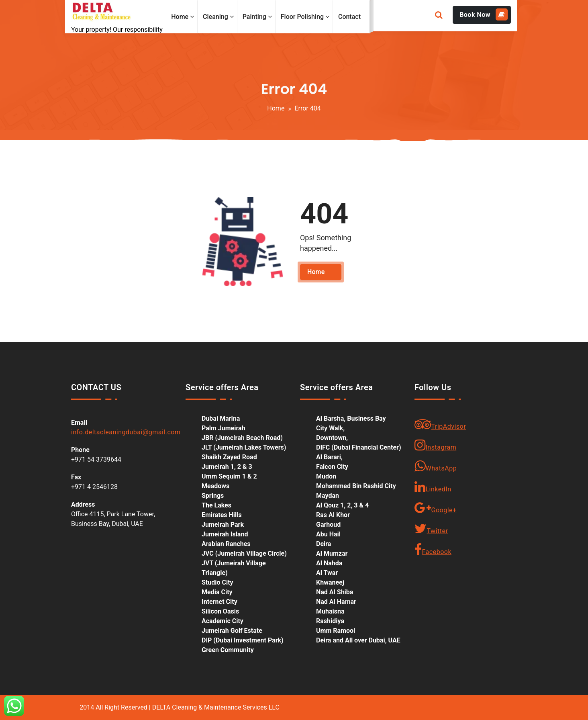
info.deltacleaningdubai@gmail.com (126, 432)
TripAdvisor (440, 424)
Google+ (436, 508)
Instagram (435, 445)
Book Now (484, 14)
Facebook (433, 550)
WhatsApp (436, 466)
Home (276, 108)
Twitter (431, 529)
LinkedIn (433, 487)
